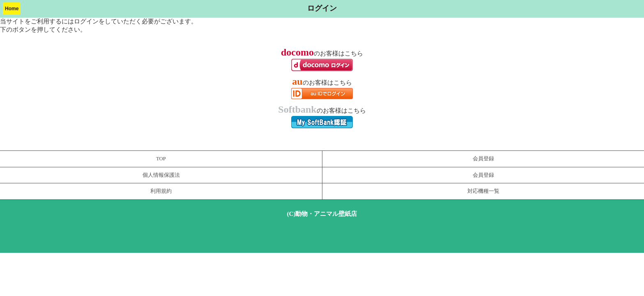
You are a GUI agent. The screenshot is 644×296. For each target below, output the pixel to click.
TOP (161, 159)
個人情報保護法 (161, 175)
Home (12, 9)
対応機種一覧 (483, 191)
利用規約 (161, 191)
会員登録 (483, 159)
